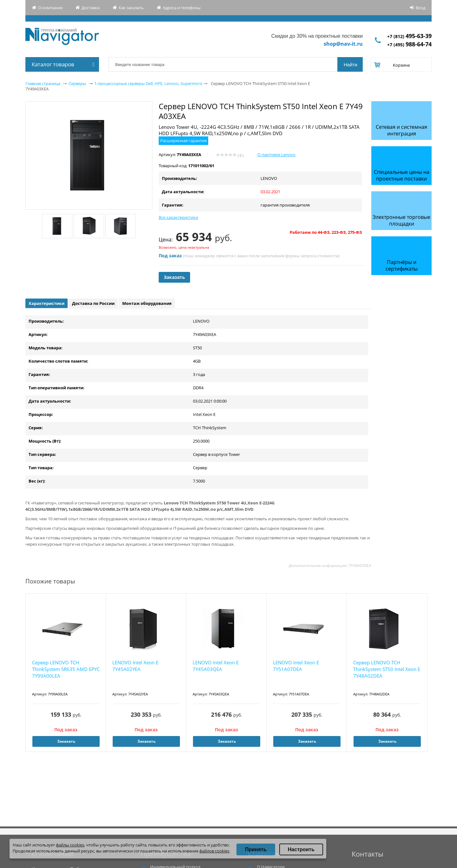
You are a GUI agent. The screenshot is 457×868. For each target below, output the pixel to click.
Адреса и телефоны (182, 8)
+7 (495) (409, 45)
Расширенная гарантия (183, 141)
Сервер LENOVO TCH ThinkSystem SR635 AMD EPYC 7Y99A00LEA (66, 669)
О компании (50, 8)
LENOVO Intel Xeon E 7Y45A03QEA (216, 666)
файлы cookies (70, 845)
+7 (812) (409, 36)
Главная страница (43, 83)
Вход (421, 8)
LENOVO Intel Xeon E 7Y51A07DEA (296, 666)
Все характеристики (178, 217)
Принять (256, 849)
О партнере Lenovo (276, 155)
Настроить (301, 849)
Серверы (77, 83)
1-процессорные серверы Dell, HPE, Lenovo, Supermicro (148, 83)
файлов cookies (214, 851)
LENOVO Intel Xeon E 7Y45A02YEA (135, 666)
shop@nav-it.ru (343, 44)
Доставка (91, 8)
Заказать (174, 277)
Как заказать (131, 8)
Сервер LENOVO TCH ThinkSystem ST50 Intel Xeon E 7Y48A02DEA (387, 669)
